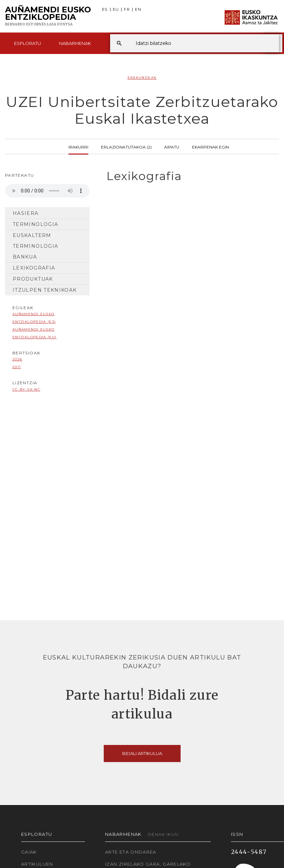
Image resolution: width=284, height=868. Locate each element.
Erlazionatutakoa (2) (126, 147)
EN (138, 10)
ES (105, 10)
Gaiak (29, 852)
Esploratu (28, 43)
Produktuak (33, 279)
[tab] (189, 176)
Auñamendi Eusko (48, 16)
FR (127, 10)
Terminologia (35, 224)
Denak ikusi (163, 834)
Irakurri (78, 147)
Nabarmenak (75, 43)
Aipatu (172, 147)
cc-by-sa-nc (26, 389)
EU (116, 10)
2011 (17, 367)
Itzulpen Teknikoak (45, 290)
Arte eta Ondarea (131, 852)
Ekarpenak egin (210, 147)
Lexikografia (34, 268)
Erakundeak (142, 78)
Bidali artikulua (142, 753)
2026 (17, 359)
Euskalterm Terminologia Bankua (35, 246)
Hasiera (26, 213)
